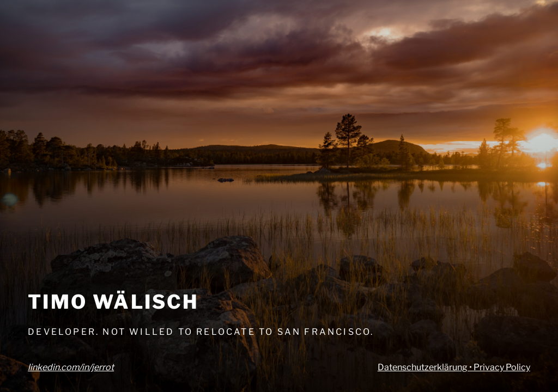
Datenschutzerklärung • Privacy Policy (454, 367)
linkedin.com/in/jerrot (71, 367)
